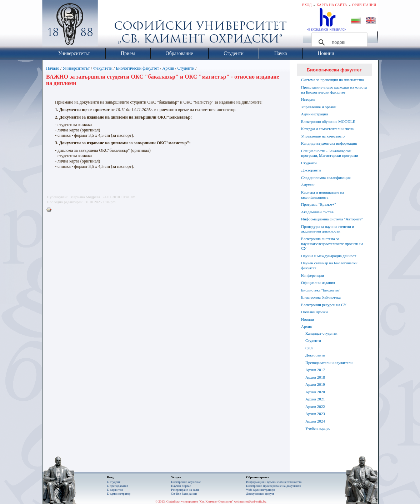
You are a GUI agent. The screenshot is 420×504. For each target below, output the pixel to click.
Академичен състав (317, 212)
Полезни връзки (314, 312)
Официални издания (318, 283)
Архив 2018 (315, 377)
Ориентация (364, 5)
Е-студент (114, 482)
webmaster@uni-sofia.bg (250, 501)
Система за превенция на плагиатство (332, 80)
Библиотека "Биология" (321, 290)
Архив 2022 (315, 406)
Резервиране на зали (185, 490)
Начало (53, 68)
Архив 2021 (315, 399)
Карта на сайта (332, 5)
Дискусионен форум (260, 494)
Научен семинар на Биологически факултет (329, 265)
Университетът (76, 68)
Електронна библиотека (321, 297)
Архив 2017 (315, 370)
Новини (307, 319)
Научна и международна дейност (329, 256)
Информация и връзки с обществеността (274, 482)
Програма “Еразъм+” (319, 204)
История (308, 99)
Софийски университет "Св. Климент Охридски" (110, 25)
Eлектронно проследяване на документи (274, 486)
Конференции (312, 275)
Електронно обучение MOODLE (328, 121)
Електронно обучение (186, 482)
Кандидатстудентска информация (329, 143)
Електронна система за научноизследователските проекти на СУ (332, 244)
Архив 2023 (315, 414)
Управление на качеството (323, 136)
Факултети (103, 68)
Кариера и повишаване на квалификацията (322, 195)
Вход (307, 5)
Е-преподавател (117, 486)
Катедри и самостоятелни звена (327, 129)
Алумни (308, 185)
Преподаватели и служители (329, 363)
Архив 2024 (315, 421)
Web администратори (261, 490)
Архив (168, 68)
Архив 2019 (315, 384)
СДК (309, 348)
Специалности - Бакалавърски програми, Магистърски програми (330, 153)
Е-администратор (119, 494)
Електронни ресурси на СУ (324, 305)
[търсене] (338, 43)
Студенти (186, 68)
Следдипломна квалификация (326, 178)
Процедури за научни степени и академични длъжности (327, 229)
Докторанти (311, 170)
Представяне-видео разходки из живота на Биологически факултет (334, 90)
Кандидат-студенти (321, 333)
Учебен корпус (318, 428)
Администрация (314, 114)
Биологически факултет (137, 68)
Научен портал (181, 486)
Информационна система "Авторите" (332, 219)
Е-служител (115, 490)
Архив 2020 (315, 392)
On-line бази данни (184, 494)
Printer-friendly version (51, 210)
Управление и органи (319, 107)
